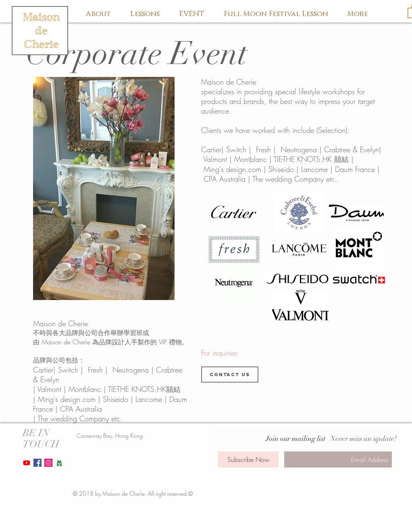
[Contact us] (230, 375)
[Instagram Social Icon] (48, 463)
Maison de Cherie (41, 31)
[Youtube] (27, 463)
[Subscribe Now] (248, 460)
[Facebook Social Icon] (37, 463)
